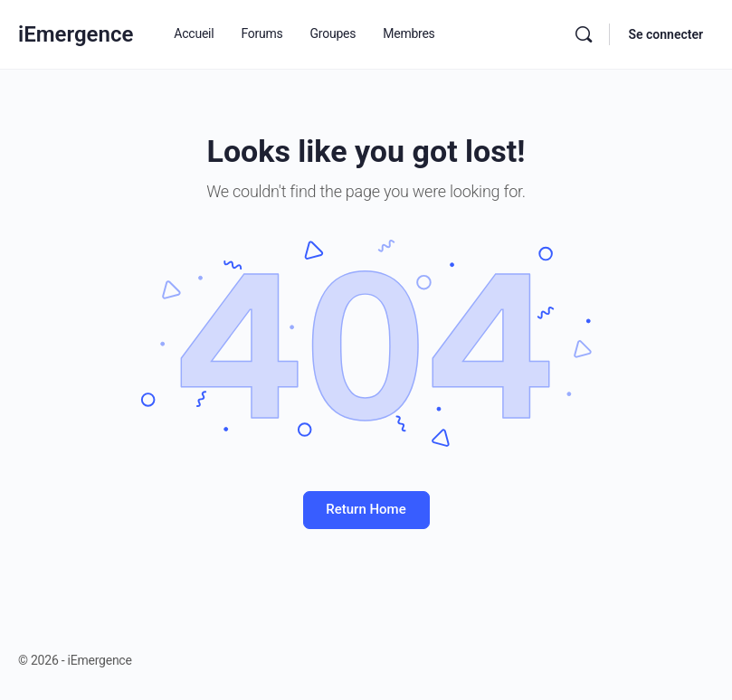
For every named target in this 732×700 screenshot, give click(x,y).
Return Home (366, 509)
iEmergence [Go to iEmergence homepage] (76, 34)
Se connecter (665, 34)
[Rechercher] (584, 34)
